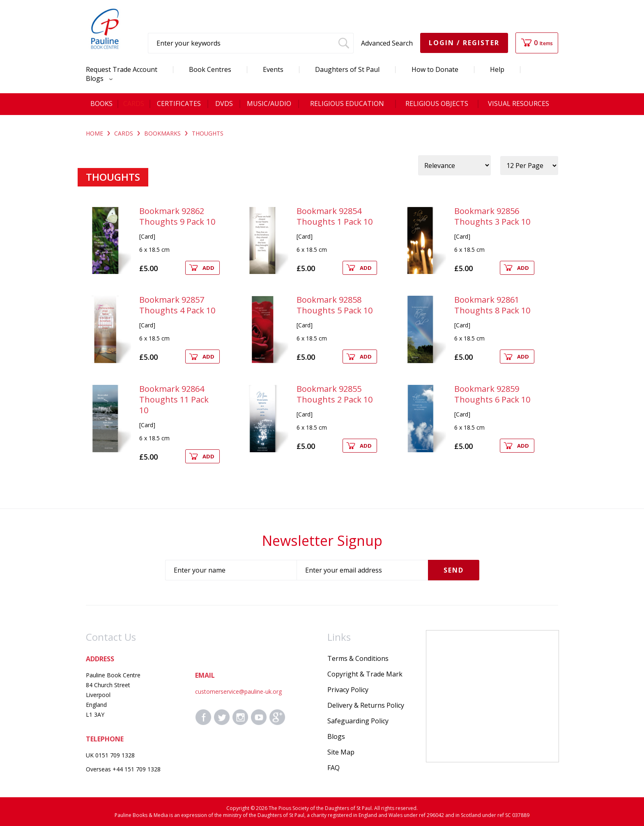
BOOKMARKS (162, 133)
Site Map (341, 752)
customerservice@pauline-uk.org (238, 691)
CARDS (124, 133)
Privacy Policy (348, 690)
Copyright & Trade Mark (365, 674)
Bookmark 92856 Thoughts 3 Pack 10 (492, 216)
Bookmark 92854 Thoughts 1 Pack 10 (335, 216)
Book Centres (210, 69)
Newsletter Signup (322, 541)
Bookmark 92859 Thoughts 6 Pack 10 (492, 394)
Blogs (97, 78)
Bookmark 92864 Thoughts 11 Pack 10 (174, 399)
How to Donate (435, 69)
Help (497, 69)
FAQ (333, 768)
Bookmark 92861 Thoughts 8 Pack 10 (492, 305)
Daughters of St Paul (347, 69)
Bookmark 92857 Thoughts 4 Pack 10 (177, 305)
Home (94, 133)
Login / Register (464, 43)
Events (273, 69)
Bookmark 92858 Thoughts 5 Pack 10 (335, 305)
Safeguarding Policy (358, 721)
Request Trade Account (122, 69)
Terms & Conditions (358, 658)
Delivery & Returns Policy (366, 705)
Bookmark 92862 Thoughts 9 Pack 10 (177, 216)
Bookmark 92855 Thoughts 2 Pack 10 (335, 394)
